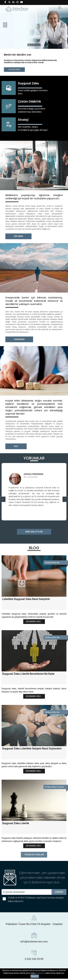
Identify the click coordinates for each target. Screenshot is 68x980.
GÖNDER (59, 892)
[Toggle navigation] (60, 7)
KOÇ (16, 446)
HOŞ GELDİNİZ (14, 70)
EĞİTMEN (18, 236)
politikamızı (41, 973)
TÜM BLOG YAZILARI (34, 855)
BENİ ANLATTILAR (34, 532)
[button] (3, 499)
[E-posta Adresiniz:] (27, 892)
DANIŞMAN (19, 339)
